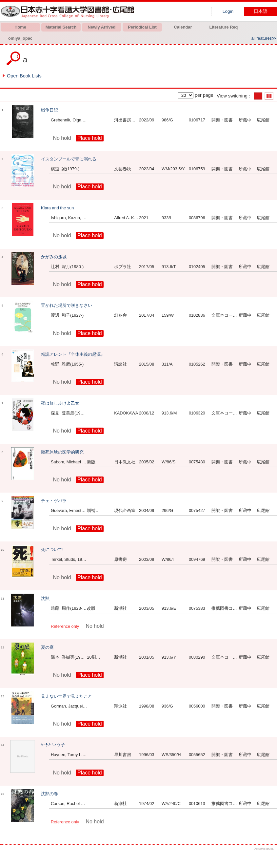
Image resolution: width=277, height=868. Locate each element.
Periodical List (142, 27)
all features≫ (264, 38)
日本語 (261, 11)
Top (266, 857)
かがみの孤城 (54, 257)
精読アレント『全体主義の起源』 (73, 354)
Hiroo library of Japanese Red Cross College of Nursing (69, 11)
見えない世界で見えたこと (67, 696)
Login (228, 11)
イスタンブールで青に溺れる (69, 159)
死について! (52, 550)
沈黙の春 (49, 794)
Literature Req (224, 27)
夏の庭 (47, 647)
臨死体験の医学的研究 (62, 452)
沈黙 (45, 598)
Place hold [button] (90, 138)
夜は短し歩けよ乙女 (60, 403)
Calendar (183, 27)
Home (20, 27)
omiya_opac (20, 38)
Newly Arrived (102, 27)
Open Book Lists (24, 76)
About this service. (264, 849)
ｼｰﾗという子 (53, 745)
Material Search (61, 27)
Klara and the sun (57, 208)
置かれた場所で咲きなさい (67, 305)
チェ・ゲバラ (54, 501)
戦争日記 (49, 110)
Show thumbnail (269, 96)
